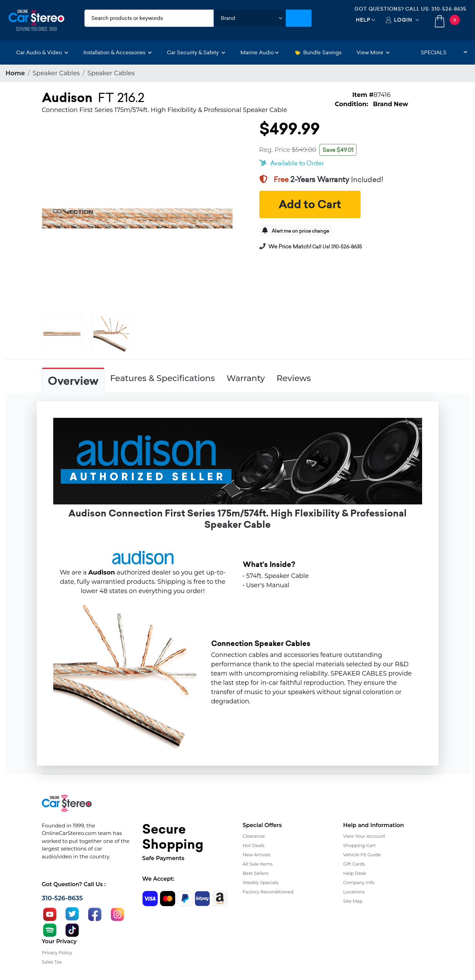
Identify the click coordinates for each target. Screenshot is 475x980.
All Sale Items (258, 864)
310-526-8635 (449, 9)
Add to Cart (310, 204)
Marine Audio (260, 52)
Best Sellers (256, 873)
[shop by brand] (250, 18)
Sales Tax (52, 962)
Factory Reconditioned (268, 892)
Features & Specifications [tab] (163, 378)
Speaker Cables (56, 73)
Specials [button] (444, 52)
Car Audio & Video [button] (42, 52)
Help (363, 20)
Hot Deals (254, 845)
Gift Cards (354, 864)
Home (15, 73)
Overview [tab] (73, 381)
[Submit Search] (299, 18)
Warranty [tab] (246, 378)
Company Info (359, 882)
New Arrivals (257, 855)
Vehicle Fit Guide (362, 855)
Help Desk (355, 873)
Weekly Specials (261, 882)
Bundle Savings (318, 52)
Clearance (254, 836)
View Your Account (364, 836)
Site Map (353, 901)
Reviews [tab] (294, 378)
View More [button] (373, 52)
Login (403, 20)
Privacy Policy (57, 953)
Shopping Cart (359, 845)
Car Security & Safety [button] (196, 52)
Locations (354, 892)
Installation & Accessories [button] (118, 52)
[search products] (149, 18)
